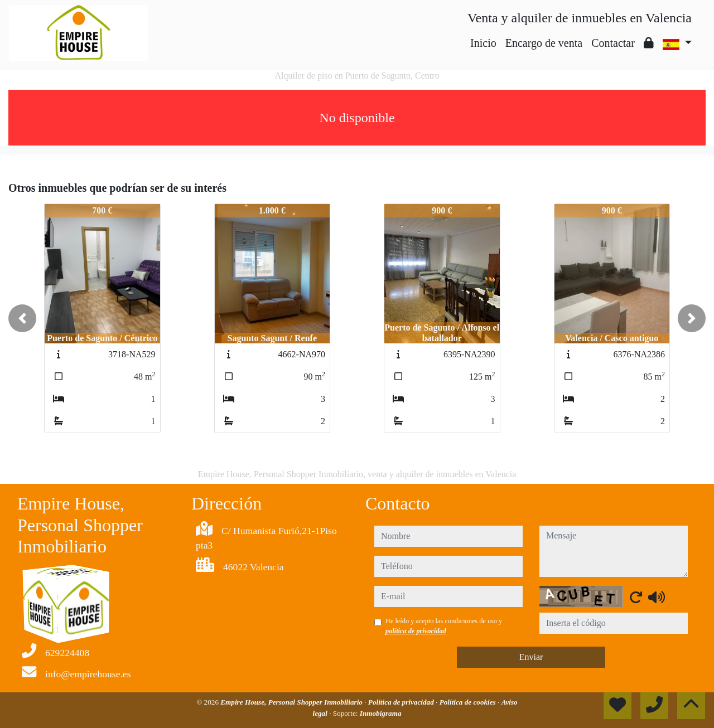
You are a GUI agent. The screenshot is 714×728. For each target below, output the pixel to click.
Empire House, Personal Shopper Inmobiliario (292, 702)
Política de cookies (469, 702)
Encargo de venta (544, 43)
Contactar (613, 43)
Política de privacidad (402, 702)
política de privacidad (416, 631)
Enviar (531, 657)
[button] (22, 318)
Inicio (483, 43)
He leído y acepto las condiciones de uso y (444, 626)
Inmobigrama (381, 713)
